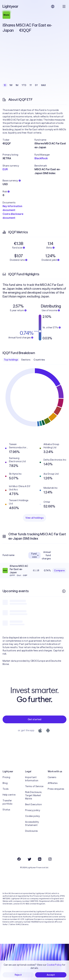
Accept (51, 975)
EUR (5, 169)
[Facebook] (19, 859)
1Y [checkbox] (31, 85)
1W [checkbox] (11, 85)
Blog (5, 783)
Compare (59, 571)
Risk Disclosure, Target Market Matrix (34, 795)
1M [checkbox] (17, 85)
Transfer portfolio (8, 802)
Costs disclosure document (13, 216)
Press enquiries (56, 789)
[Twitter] (29, 859)
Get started (34, 719)
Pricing (6, 777)
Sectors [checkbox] (26, 360)
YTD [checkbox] (24, 85)
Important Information (32, 779)
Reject (18, 975)
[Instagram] (50, 859)
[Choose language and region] (53, 6)
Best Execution (33, 804)
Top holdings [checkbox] (11, 360)
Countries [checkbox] (39, 360)
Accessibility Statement (32, 824)
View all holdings (34, 518)
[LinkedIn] (40, 859)
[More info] (64, 591)
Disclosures (31, 831)
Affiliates (53, 783)
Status (6, 810)
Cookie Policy (54, 965)
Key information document (12, 208)
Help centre (9, 795)
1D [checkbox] (5, 85)
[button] (19, 140)
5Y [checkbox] (36, 85)
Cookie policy (33, 816)
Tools (6, 789)
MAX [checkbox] (44, 85)
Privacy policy (33, 810)
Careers (52, 777)
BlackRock (41, 158)
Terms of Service (34, 786)
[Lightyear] (11, 6)
